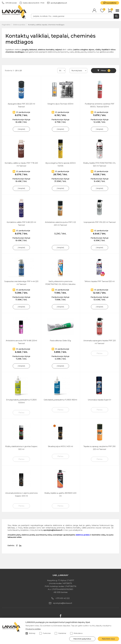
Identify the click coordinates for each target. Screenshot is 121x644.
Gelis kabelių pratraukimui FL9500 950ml (60, 400)
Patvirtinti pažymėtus (82, 639)
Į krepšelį (21, 129)
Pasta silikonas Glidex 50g (60, 341)
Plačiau (99, 353)
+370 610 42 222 (9, 3)
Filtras (106, 71)
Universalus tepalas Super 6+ (100, 400)
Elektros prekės (19, 25)
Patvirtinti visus (108, 639)
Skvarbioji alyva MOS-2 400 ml (60, 446)
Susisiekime (111, 3)
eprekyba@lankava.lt (57, 3)
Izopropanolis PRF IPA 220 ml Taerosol (100, 222)
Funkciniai (45, 633)
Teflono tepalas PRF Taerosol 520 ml (99, 281)
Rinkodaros (76, 633)
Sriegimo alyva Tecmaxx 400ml (60, 104)
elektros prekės (83, 535)
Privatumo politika (33, 629)
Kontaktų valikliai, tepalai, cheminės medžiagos (46, 25)
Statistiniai (60, 633)
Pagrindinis (6, 25)
